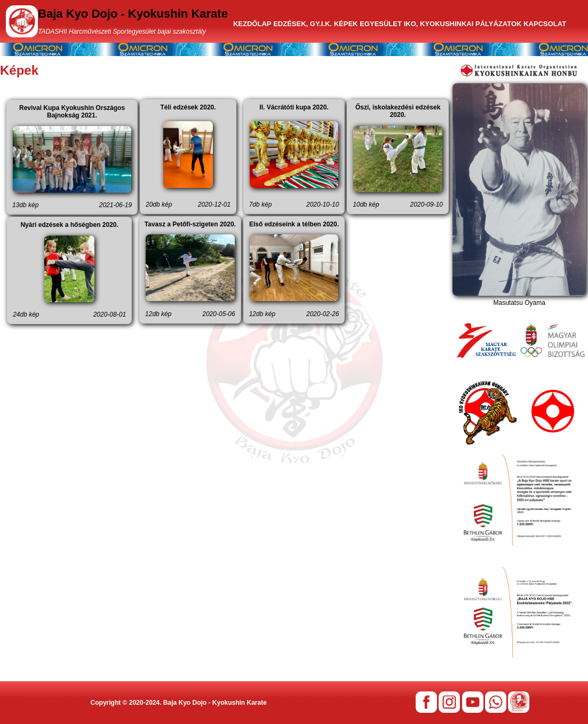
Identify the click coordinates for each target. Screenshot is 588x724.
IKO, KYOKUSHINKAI (439, 24)
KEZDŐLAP (252, 24)
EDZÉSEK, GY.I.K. (303, 24)
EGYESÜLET (381, 24)
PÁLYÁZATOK (498, 24)
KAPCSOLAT (545, 24)
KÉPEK (346, 24)
